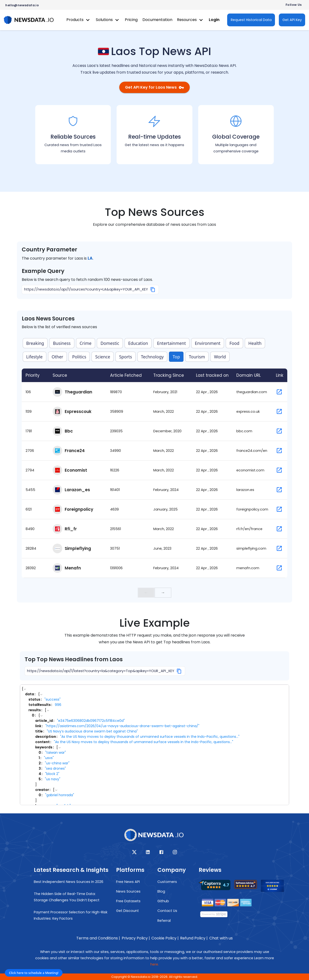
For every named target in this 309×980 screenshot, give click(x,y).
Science (103, 357)
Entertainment (171, 343)
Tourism (197, 357)
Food (234, 343)
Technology (152, 357)
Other (57, 357)
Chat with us (221, 938)
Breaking (35, 343)
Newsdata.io (141, 977)
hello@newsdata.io (22, 5)
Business (62, 343)
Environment (208, 343)
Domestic (110, 343)
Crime (86, 343)
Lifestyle (35, 357)
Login (214, 20)
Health (255, 343)
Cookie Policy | (165, 938)
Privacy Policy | (136, 938)
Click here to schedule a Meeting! (34, 973)
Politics (79, 357)
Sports (125, 357)
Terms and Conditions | (98, 938)
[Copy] (153, 290)
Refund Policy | (194, 938)
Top (176, 357)
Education (138, 343)
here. (155, 964)
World (220, 357)
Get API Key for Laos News (154, 87)
